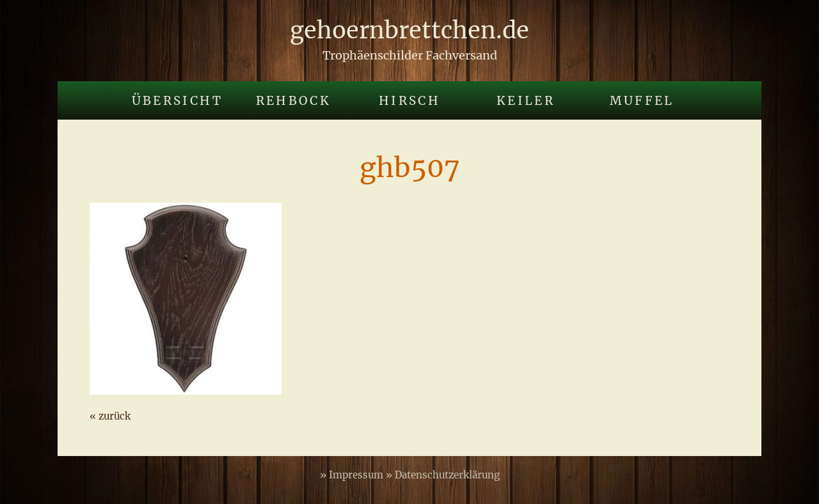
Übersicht (177, 101)
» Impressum (353, 475)
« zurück (110, 416)
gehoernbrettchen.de (409, 30)
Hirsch (409, 101)
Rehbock (294, 101)
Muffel (642, 101)
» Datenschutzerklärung (443, 475)
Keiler (526, 101)
